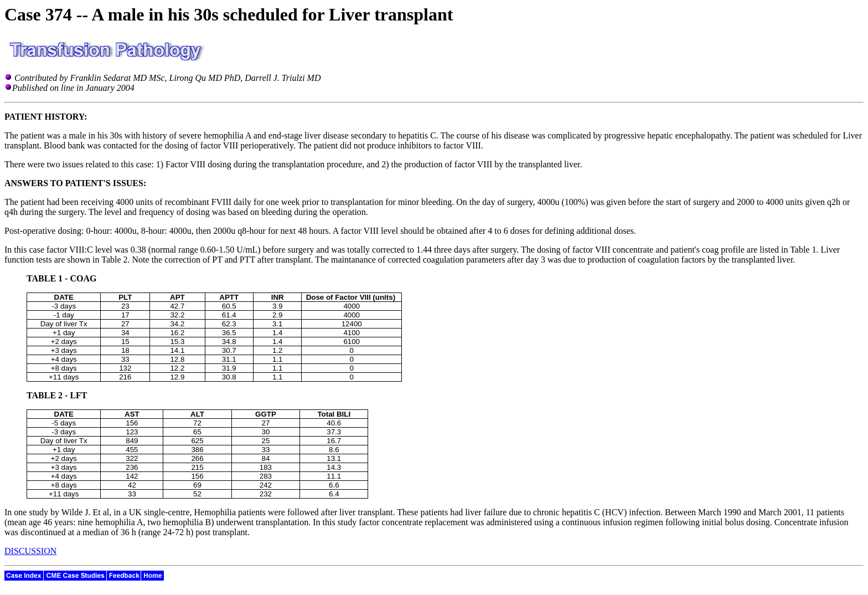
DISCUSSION (30, 551)
